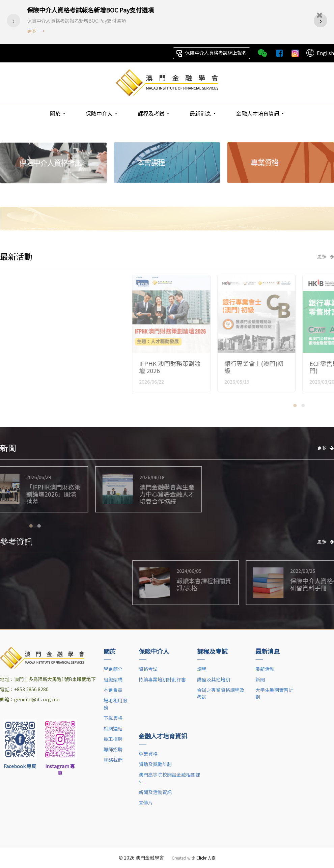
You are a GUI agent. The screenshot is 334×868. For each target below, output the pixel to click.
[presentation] (13, 12)
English (320, 53)
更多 (36, 23)
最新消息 (203, 113)
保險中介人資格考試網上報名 (212, 53)
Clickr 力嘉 (206, 857)
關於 (58, 113)
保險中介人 (102, 113)
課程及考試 (154, 113)
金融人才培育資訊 (260, 113)
